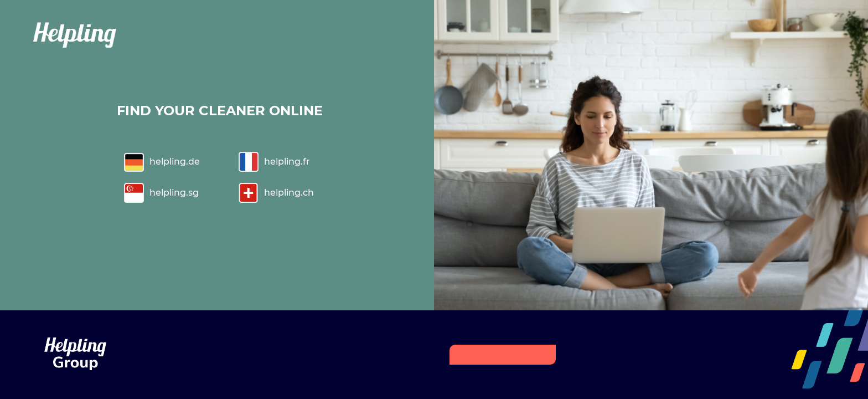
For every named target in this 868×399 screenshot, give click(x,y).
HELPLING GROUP (503, 354)
